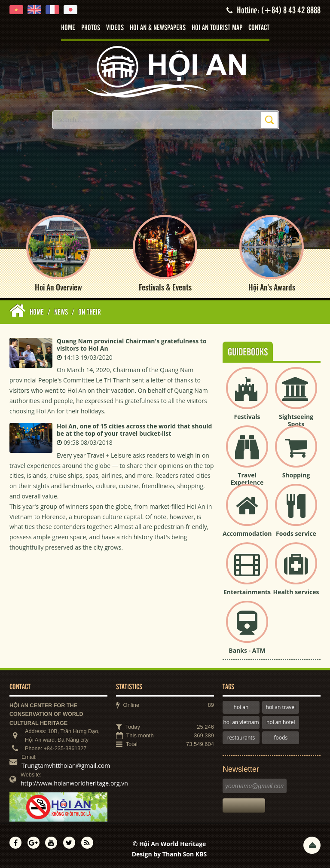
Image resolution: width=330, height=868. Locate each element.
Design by (170, 854)
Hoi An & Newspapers (158, 28)
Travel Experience (247, 479)
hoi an (241, 707)
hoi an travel (281, 707)
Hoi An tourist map (217, 28)
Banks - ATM (247, 650)
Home (68, 28)
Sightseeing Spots (296, 420)
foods (281, 738)
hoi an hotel (281, 722)
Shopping (296, 475)
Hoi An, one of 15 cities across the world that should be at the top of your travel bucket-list (134, 430)
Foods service (296, 533)
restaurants (241, 738)
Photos (91, 28)
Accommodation (247, 533)
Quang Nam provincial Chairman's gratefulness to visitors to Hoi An (132, 345)
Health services (296, 592)
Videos (115, 28)
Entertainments (247, 592)
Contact (259, 28)
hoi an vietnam (241, 722)
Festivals (247, 417)
